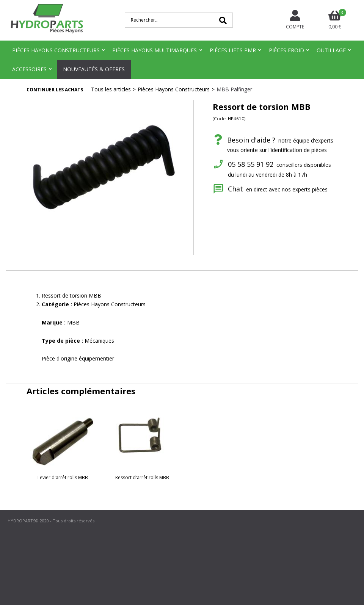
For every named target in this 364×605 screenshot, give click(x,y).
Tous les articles (111, 89)
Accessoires (29, 69)
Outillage (331, 50)
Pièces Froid (286, 50)
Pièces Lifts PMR (233, 50)
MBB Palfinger (234, 89)
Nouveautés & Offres (94, 69)
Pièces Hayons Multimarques (155, 50)
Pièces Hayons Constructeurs (56, 50)
